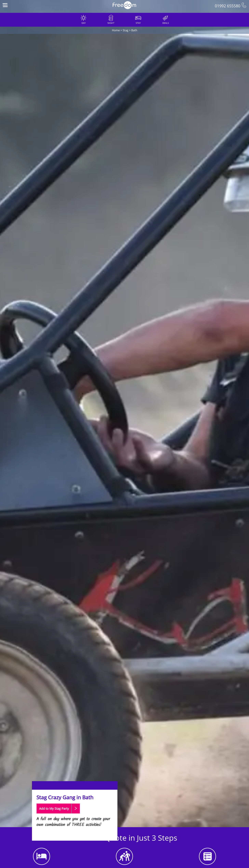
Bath (134, 30)
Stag (126, 30)
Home (116, 30)
